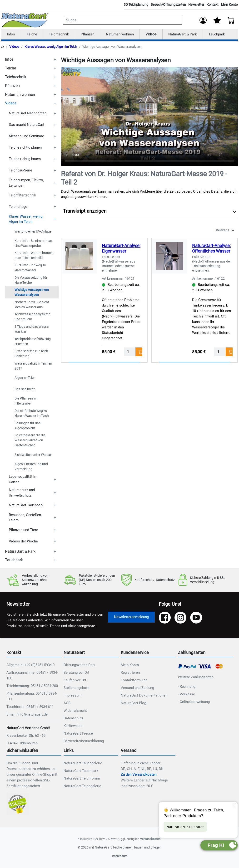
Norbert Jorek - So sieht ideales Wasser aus (32, 305)
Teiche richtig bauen (25, 159)
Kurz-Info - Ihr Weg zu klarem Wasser (30, 268)
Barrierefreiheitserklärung (84, 741)
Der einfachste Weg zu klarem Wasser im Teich (32, 413)
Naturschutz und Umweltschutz (22, 493)
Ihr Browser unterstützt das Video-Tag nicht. (149, 117)
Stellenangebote (76, 688)
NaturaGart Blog (133, 703)
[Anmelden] (203, 20)
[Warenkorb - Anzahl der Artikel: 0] (231, 20)
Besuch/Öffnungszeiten (168, 5)
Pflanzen (87, 34)
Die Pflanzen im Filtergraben (26, 401)
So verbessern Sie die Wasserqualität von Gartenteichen (30, 440)
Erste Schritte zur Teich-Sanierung (32, 354)
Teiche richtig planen (25, 148)
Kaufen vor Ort (75, 680)
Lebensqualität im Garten (23, 480)
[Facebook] (165, 618)
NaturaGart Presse (78, 734)
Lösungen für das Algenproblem (27, 426)
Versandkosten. (151, 839)
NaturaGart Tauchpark (26, 505)
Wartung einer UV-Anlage (33, 231)
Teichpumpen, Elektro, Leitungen (26, 183)
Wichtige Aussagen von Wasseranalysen (32, 292)
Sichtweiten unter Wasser (33, 455)
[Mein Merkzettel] (217, 20)
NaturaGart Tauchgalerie (83, 763)
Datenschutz (73, 718)
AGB (67, 703)
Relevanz (223, 230)
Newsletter (196, 5)
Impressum (72, 696)
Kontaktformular (134, 680)
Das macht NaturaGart (27, 125)
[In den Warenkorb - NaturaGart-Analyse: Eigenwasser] (139, 352)
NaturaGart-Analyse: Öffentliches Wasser (211, 249)
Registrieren (130, 673)
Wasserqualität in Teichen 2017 (33, 366)
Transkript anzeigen (85, 211)
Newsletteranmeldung (131, 617)
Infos (11, 34)
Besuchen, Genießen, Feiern (25, 518)
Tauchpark (217, 34)
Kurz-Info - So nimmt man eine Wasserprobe (33, 243)
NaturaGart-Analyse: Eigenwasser (121, 249)
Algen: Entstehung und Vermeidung (31, 466)
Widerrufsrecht (75, 711)
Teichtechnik (59, 34)
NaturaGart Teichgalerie (82, 786)
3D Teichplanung (136, 5)
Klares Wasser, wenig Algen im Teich (51, 47)
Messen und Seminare (26, 136)
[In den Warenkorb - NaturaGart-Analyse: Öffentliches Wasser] (229, 352)
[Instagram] (180, 618)
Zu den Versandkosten (139, 775)
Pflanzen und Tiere (23, 530)
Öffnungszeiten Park (80, 665)
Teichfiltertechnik (22, 195)
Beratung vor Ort (76, 673)
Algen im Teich (25, 378)
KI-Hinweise (73, 726)
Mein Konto (229, 5)
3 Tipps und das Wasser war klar (32, 329)
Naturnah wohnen (120, 34)
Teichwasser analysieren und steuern (32, 317)
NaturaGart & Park (183, 34)
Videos (151, 34)
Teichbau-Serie (20, 171)
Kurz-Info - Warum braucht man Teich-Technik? (34, 256)
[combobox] (122, 20)
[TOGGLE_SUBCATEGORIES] (55, 60)
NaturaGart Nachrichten (28, 113)
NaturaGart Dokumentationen (144, 696)
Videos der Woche (23, 541)
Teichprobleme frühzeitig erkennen (33, 341)
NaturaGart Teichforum (82, 779)
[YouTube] (196, 618)
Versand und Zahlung (137, 688)
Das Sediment (25, 389)
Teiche (32, 34)
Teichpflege (18, 207)
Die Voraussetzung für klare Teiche (31, 280)
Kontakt (213, 5)
